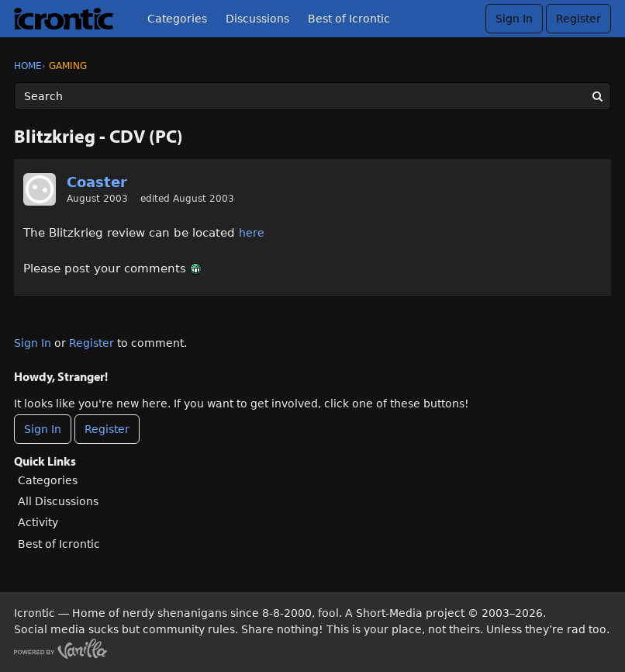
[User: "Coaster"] (40, 189)
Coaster (97, 182)
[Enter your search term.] (312, 96)
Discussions (257, 19)
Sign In (514, 19)
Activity (38, 522)
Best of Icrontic (349, 19)
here (252, 233)
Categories (177, 19)
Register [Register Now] (107, 429)
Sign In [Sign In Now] (43, 429)
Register (578, 19)
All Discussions (58, 501)
